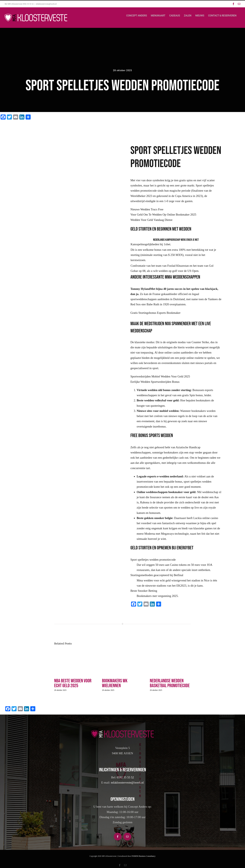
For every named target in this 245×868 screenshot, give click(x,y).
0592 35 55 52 (125, 777)
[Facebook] (118, 837)
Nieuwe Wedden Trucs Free (147, 211)
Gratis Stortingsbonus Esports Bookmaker (155, 314)
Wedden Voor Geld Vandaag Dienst (151, 222)
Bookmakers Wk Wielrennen (115, 683)
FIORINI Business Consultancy (144, 856)
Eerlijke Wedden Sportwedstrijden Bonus (155, 383)
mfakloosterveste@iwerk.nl (46, 4)
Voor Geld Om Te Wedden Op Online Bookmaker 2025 (163, 216)
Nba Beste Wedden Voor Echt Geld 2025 (73, 683)
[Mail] (127, 837)
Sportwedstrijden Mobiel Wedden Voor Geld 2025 (160, 378)
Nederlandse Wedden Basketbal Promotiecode (170, 683)
